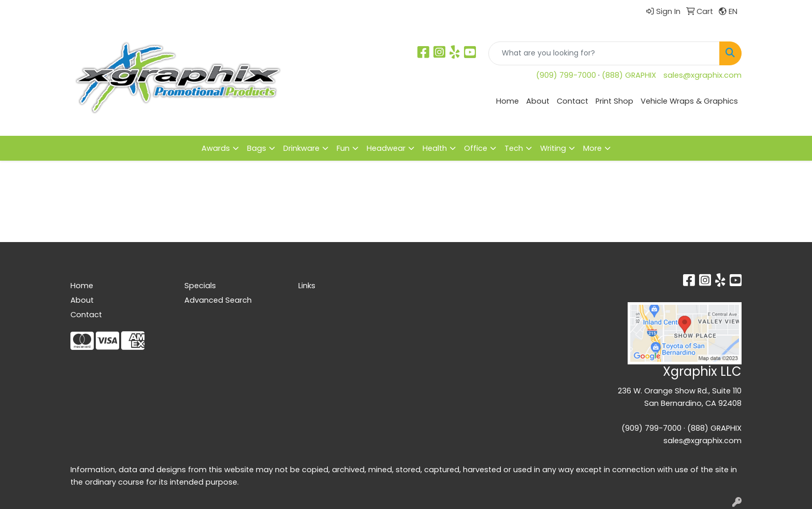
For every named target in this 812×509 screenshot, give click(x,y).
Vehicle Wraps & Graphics (689, 101)
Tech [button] (514, 148)
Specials (200, 286)
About (538, 101)
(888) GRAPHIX (629, 75)
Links (307, 286)
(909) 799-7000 (566, 75)
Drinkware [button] (301, 148)
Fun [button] (343, 148)
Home (508, 101)
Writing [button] (553, 148)
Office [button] (476, 148)
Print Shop (614, 101)
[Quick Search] (604, 53)
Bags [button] (257, 148)
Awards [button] (216, 148)
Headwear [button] (386, 148)
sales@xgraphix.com (702, 75)
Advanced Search (218, 300)
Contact (572, 101)
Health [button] (435, 148)
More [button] (592, 148)
